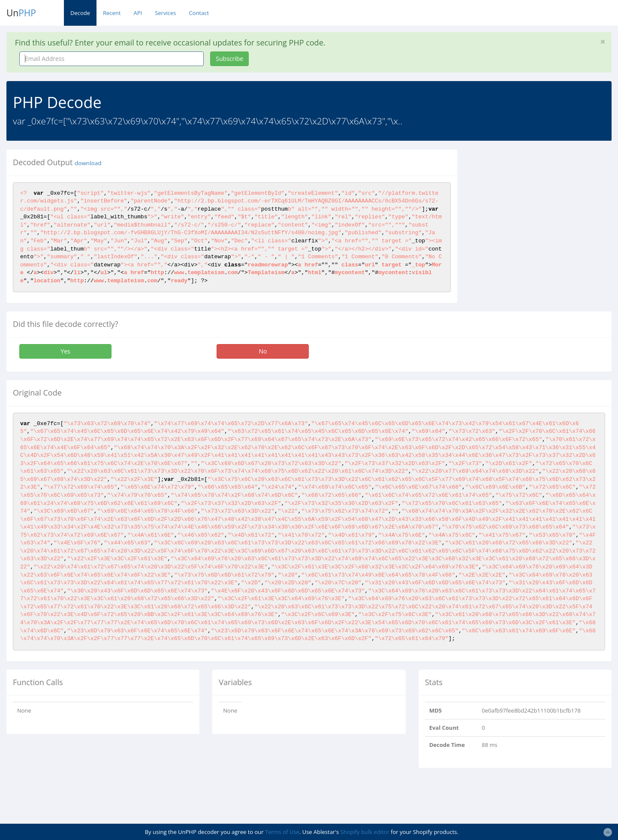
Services (165, 13)
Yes (65, 351)
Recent (112, 13)
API (138, 13)
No (263, 351)
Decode (80, 13)
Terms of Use (282, 832)
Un (21, 13)
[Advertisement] (542, 210)
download (88, 163)
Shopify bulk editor (365, 832)
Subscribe (229, 59)
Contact (199, 13)
